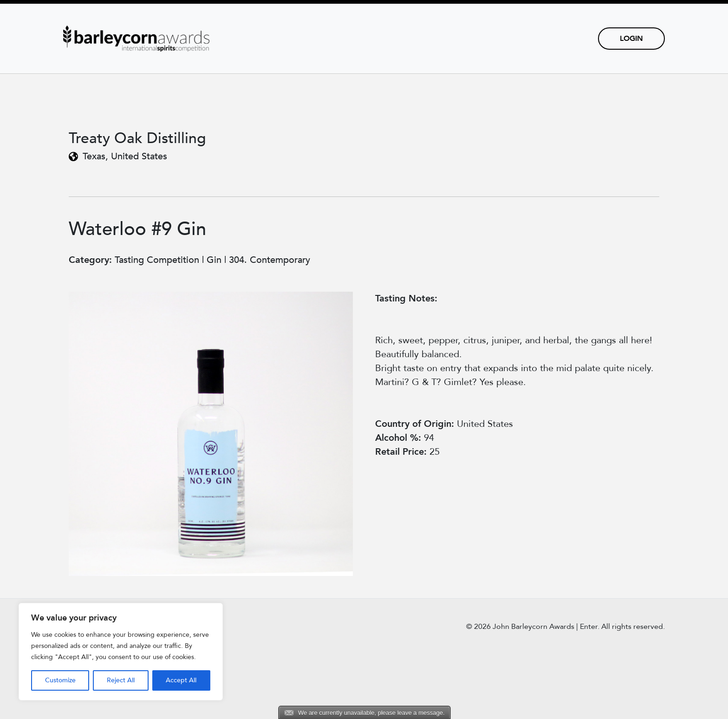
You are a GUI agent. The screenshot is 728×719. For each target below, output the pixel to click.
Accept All (181, 680)
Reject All (121, 680)
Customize (60, 680)
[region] (121, 652)
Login (631, 39)
